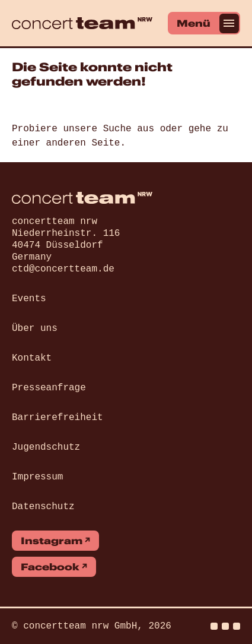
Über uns (35, 329)
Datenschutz (43, 507)
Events (29, 299)
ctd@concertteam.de (63, 269)
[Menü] (204, 23)
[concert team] (82, 23)
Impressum (37, 477)
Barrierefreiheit (58, 418)
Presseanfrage (49, 388)
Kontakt (32, 358)
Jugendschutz (46, 447)
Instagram (52, 541)
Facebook (50, 567)
